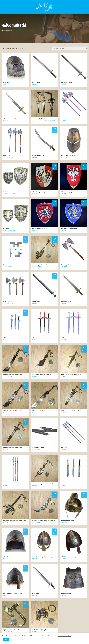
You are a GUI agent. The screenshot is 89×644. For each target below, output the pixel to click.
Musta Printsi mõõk (67, 82)
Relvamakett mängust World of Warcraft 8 (44, 520)
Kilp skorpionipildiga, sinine (69, 228)
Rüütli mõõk (35, 593)
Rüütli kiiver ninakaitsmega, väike (12, 593)
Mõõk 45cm (6, 338)
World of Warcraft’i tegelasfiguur (41, 630)
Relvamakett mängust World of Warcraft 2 (14, 520)
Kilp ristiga (6, 228)
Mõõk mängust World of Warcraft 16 (71, 411)
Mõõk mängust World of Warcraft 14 (42, 411)
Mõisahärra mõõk (66, 301)
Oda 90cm (6, 484)
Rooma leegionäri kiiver (68, 520)
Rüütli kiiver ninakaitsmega (69, 557)
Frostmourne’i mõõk (38, 119)
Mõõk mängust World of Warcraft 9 (12, 375)
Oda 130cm (64, 447)
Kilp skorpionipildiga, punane (40, 228)
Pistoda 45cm (65, 484)
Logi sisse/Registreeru (48, 5)
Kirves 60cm (6, 265)
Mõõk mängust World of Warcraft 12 (13, 411)
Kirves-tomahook (8, 301)
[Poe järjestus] (70, 48)
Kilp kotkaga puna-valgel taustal (41, 192)
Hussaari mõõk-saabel (38, 155)
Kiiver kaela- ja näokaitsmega (70, 155)
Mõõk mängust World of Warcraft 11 (71, 375)
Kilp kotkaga (6, 192)
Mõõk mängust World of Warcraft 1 (42, 375)
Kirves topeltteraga (67, 265)
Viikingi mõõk (36, 301)
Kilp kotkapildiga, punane (68, 192)
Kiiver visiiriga (7, 82)
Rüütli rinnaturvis (66, 593)
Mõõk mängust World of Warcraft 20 (13, 447)
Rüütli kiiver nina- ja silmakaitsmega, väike (44, 557)
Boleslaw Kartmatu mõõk (10, 119)
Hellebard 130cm (66, 119)
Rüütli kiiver (6, 557)
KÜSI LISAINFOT (43, 4)
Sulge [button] (6, 640)
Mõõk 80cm (64, 338)
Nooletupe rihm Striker (38, 447)
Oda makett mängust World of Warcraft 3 (43, 484)
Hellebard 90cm (7, 155)
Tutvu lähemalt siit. (65, 636)
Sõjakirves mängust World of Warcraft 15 (14, 630)
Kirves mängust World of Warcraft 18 (42, 265)
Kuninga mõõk (36, 82)
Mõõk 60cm (35, 338)
